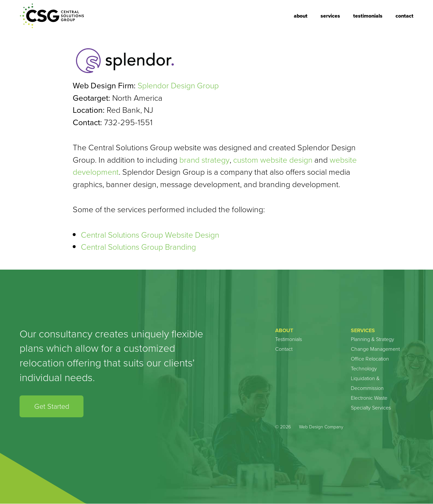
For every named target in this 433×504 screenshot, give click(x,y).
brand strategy (204, 160)
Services (330, 16)
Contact (404, 16)
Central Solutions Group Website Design (151, 235)
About (301, 16)
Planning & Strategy (373, 339)
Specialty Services (371, 408)
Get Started (52, 406)
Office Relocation (370, 359)
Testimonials (368, 16)
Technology (364, 369)
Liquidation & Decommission (367, 383)
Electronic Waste (369, 398)
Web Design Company (321, 427)
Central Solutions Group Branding (140, 247)
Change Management (375, 349)
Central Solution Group (52, 16)
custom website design (273, 160)
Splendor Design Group (179, 86)
